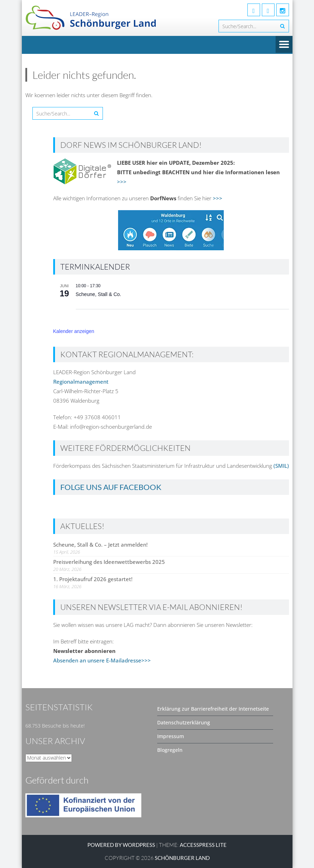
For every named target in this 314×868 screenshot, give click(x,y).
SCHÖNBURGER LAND (182, 858)
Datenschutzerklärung (184, 722)
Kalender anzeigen (74, 331)
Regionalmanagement (81, 382)
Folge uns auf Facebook (111, 487)
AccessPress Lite (203, 845)
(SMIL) (281, 466)
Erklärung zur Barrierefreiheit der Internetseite (213, 709)
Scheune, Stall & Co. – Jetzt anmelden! (100, 545)
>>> (122, 182)
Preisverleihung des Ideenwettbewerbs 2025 (109, 562)
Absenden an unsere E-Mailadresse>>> (102, 660)
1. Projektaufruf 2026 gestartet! (93, 579)
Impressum (171, 736)
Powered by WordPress (121, 845)
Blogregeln (170, 750)
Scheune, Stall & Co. (98, 294)
